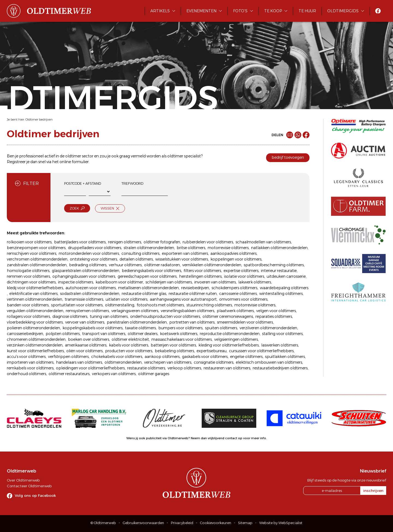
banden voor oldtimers (28, 305)
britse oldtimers (191, 248)
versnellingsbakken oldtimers (187, 311)
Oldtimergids (343, 11)
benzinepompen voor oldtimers (36, 248)
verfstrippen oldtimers (68, 357)
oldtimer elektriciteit (130, 339)
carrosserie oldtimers (238, 294)
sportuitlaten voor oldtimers (77, 305)
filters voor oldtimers (202, 271)
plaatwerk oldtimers (235, 311)
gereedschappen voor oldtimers (147, 276)
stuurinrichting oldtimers (209, 305)
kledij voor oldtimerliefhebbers (35, 288)
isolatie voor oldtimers (244, 276)
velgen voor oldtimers (276, 311)
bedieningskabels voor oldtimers (151, 271)
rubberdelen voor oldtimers (208, 242)
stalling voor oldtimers (282, 334)
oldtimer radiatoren (162, 265)
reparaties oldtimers (274, 316)
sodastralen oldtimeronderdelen (90, 294)
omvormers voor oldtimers (243, 299)
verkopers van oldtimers (114, 374)
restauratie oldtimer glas (144, 294)
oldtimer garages (154, 374)
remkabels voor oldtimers (30, 368)
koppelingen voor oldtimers (236, 259)
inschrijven (373, 491)
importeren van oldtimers (30, 362)
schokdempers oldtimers (234, 288)
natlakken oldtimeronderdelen (279, 248)
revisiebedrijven (195, 288)
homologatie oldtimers (28, 271)
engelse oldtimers (246, 357)
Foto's (240, 11)
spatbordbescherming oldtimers (274, 265)
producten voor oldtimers (129, 351)
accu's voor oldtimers (26, 357)
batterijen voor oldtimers (173, 345)
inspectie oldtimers (76, 282)
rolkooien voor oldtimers (29, 242)
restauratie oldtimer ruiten (193, 294)
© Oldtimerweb (103, 523)
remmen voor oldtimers (28, 276)
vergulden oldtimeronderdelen (35, 311)
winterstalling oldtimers (281, 294)
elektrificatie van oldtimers (33, 294)
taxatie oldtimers (140, 328)
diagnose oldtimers (70, 316)
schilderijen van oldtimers (169, 282)
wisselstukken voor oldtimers (182, 259)
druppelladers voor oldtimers (95, 248)
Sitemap (245, 523)
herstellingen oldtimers (200, 276)
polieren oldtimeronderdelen (33, 328)
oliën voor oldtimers (84, 351)
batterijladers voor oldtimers (80, 242)
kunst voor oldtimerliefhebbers (35, 351)
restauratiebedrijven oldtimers (280, 368)
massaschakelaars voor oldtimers (182, 339)
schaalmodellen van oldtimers (263, 242)
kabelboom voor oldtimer (119, 282)
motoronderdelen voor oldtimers (89, 253)
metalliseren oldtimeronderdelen (148, 288)
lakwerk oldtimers (255, 282)
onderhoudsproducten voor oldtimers (165, 316)
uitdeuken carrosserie (286, 276)
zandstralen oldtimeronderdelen (37, 265)
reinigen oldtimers (125, 242)
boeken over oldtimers (89, 339)
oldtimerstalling (120, 305)
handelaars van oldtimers (79, 362)
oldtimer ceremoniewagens (228, 316)
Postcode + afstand (83, 183)
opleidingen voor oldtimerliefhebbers (90, 368)
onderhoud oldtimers (26, 374)
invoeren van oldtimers (215, 282)
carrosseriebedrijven (25, 334)
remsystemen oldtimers (87, 311)
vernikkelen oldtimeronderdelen (212, 265)
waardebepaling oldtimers (284, 288)
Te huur (307, 11)
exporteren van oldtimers (185, 253)
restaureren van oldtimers (227, 368)
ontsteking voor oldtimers (93, 259)
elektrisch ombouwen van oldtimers (269, 362)
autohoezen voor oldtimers (91, 288)
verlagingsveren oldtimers (135, 311)
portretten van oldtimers (192, 322)
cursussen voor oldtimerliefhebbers (261, 351)
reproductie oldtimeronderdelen (230, 334)
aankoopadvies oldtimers (233, 253)
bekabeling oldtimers (174, 351)
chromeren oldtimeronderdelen (36, 339)
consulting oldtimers (140, 253)
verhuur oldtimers (125, 265)
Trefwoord (132, 183)
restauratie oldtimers (146, 368)
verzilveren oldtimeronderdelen (268, 328)
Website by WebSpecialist (281, 523)
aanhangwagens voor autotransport (183, 299)
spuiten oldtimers (221, 328)
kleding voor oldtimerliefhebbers (229, 345)
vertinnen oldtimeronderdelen (35, 299)
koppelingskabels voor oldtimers (93, 328)
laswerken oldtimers (280, 345)
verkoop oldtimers (184, 368)
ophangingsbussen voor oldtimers (84, 276)
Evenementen (201, 11)
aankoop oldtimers (162, 357)
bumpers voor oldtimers (180, 328)
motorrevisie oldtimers (228, 248)
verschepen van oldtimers (168, 362)
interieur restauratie (279, 271)
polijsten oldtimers (63, 334)
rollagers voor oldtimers (28, 316)
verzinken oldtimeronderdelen (35, 345)
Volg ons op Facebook (35, 495)
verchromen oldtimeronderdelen (37, 259)
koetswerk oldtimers (179, 334)
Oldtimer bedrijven (39, 119)
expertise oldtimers (241, 271)
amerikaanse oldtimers (86, 345)
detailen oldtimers (136, 259)
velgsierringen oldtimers (236, 339)
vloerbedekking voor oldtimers (35, 322)
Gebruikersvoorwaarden (143, 523)
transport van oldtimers (104, 334)
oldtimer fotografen (162, 242)
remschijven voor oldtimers (32, 253)
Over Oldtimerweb (23, 480)
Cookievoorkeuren (216, 523)
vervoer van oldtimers (85, 322)
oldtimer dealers (143, 334)
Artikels (160, 11)
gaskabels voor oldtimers (205, 357)
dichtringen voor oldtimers (31, 282)
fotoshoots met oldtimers (160, 305)
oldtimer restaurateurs (69, 374)
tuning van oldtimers (109, 316)
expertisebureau (212, 351)
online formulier (74, 162)
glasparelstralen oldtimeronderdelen (86, 271)
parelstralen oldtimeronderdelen (137, 322)
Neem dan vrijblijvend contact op (217, 438)
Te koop (273, 11)
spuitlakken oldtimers (285, 357)
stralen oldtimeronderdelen (149, 248)
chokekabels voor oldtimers (117, 357)
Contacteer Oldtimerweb (29, 486)
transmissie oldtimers (84, 299)
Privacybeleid (182, 523)
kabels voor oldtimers (129, 345)
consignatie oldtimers (214, 362)
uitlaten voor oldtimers (126, 299)
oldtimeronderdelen (123, 362)
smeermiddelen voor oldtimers (245, 322)
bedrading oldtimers (88, 265)
